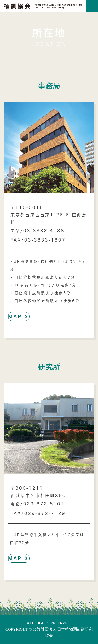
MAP (19, 316)
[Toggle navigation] (92, 6)
